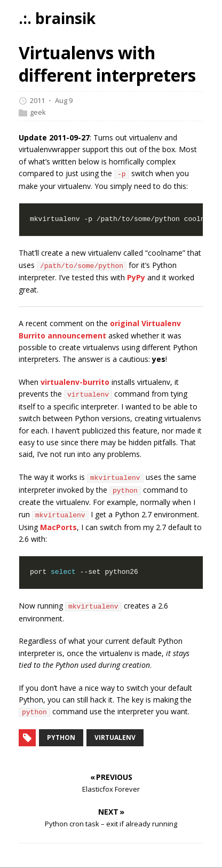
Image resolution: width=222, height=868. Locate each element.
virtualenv (115, 737)
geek (38, 112)
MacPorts (58, 527)
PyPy (136, 277)
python (61, 737)
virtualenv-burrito (75, 382)
